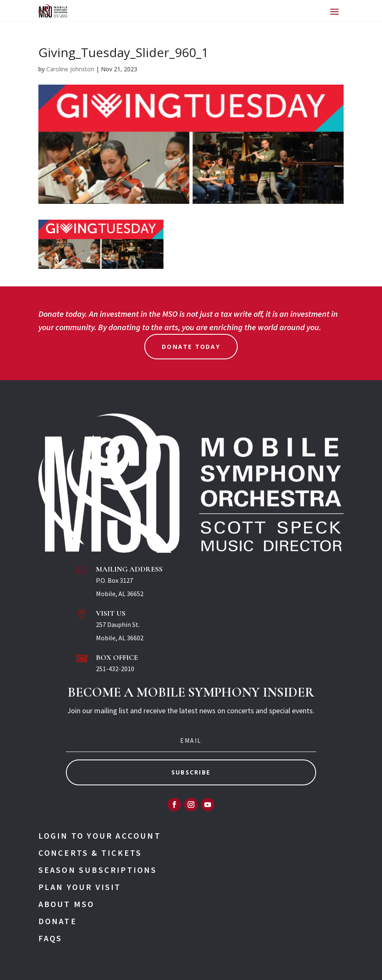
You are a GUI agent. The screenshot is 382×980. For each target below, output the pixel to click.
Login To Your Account (100, 836)
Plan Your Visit (80, 887)
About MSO (67, 904)
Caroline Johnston (70, 69)
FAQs (50, 938)
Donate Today (191, 347)
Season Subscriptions (98, 870)
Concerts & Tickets (90, 853)
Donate (58, 921)
